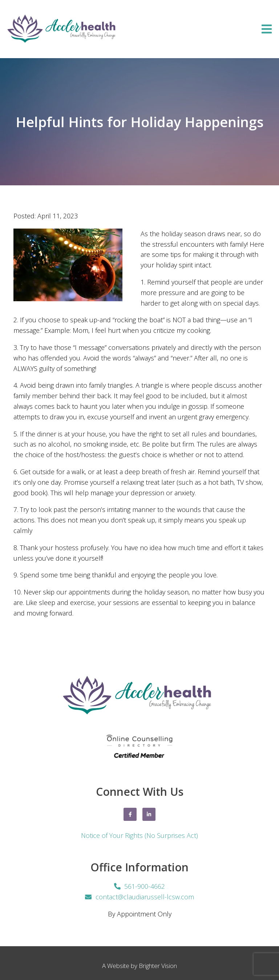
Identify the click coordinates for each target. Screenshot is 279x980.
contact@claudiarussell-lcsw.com (145, 897)
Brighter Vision (158, 966)
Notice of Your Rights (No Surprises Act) (139, 835)
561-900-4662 (145, 886)
